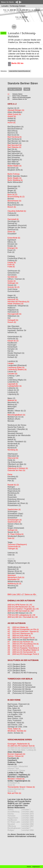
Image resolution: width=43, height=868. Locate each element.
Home (29, 867)
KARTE (3, 33)
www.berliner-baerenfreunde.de (20, 71)
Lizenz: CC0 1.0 (9, 12)
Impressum (36, 867)
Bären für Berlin (8, 2)
